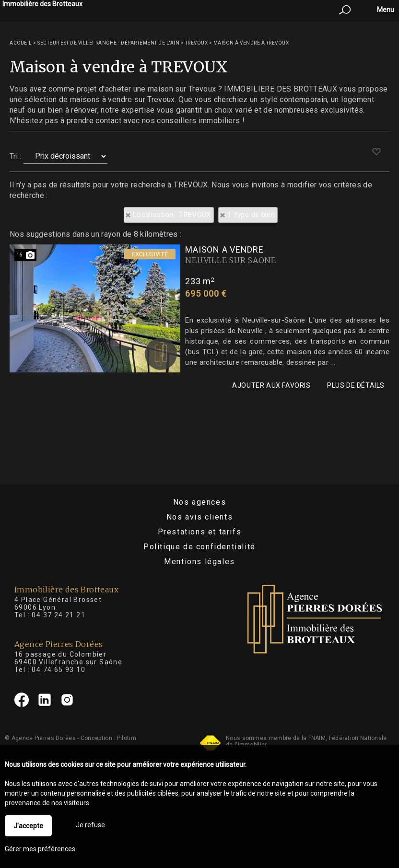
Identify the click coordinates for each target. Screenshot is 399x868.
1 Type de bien (251, 215)
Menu (385, 10)
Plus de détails (356, 385)
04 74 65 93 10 (59, 670)
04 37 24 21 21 (59, 615)
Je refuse (90, 825)
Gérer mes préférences (40, 849)
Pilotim (127, 738)
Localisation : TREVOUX (172, 215)
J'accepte (28, 826)
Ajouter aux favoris (271, 385)
